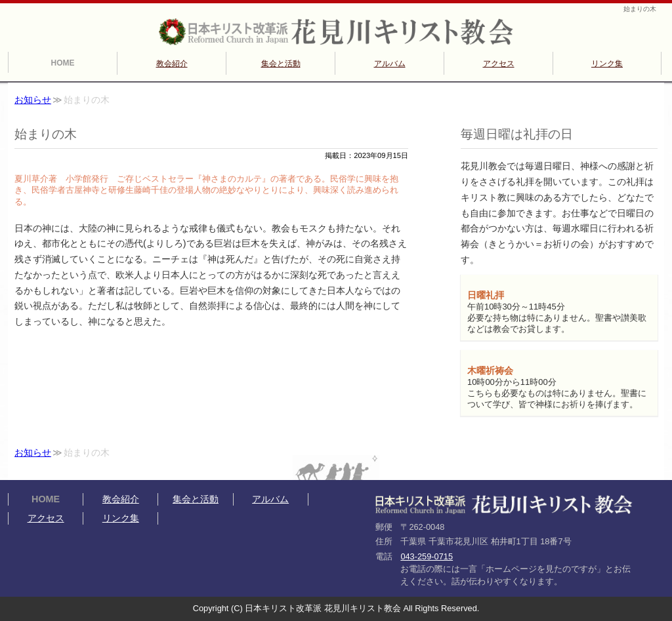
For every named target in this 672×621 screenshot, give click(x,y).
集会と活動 (281, 64)
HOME (63, 63)
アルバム (390, 64)
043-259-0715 (427, 556)
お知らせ (33, 100)
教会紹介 (172, 64)
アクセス (499, 64)
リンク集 (607, 64)
